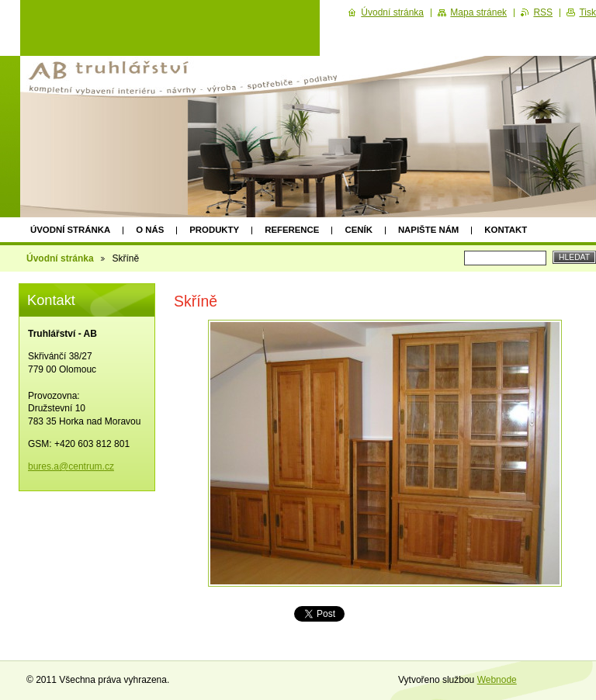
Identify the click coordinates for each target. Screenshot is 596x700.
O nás (150, 230)
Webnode (497, 680)
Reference (292, 230)
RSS (543, 12)
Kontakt (506, 230)
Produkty (214, 230)
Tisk (587, 12)
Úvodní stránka (70, 230)
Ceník (358, 230)
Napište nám (428, 230)
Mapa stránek (478, 12)
